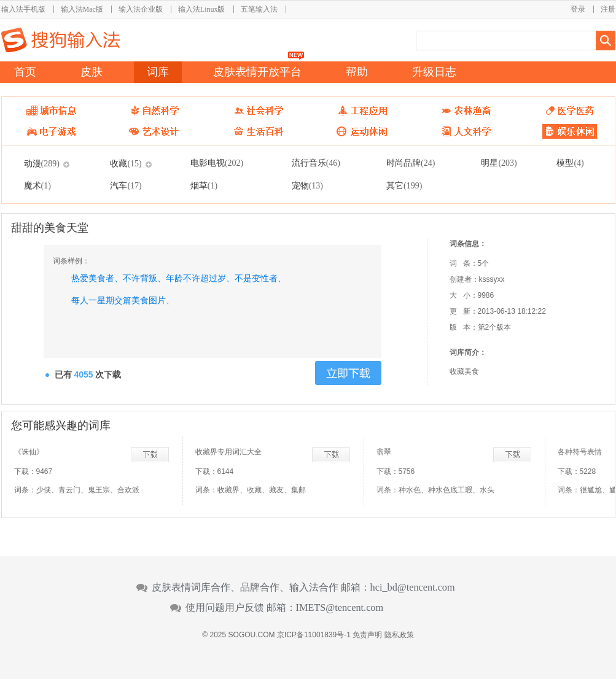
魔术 (37, 185)
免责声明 (367, 635)
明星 (499, 163)
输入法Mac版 (82, 9)
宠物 (307, 185)
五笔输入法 (259, 9)
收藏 (126, 163)
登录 (578, 9)
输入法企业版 (141, 9)
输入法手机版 (23, 9)
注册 (608, 9)
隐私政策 (399, 635)
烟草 (204, 185)
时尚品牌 (411, 163)
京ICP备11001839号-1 (314, 635)
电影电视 (217, 163)
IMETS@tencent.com (340, 608)
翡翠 (384, 452)
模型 (570, 163)
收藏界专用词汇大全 (228, 452)
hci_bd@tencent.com (413, 588)
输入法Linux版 (202, 9)
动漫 (42, 163)
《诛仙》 (29, 452)
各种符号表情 (580, 452)
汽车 (126, 185)
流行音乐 (316, 163)
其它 (404, 185)
